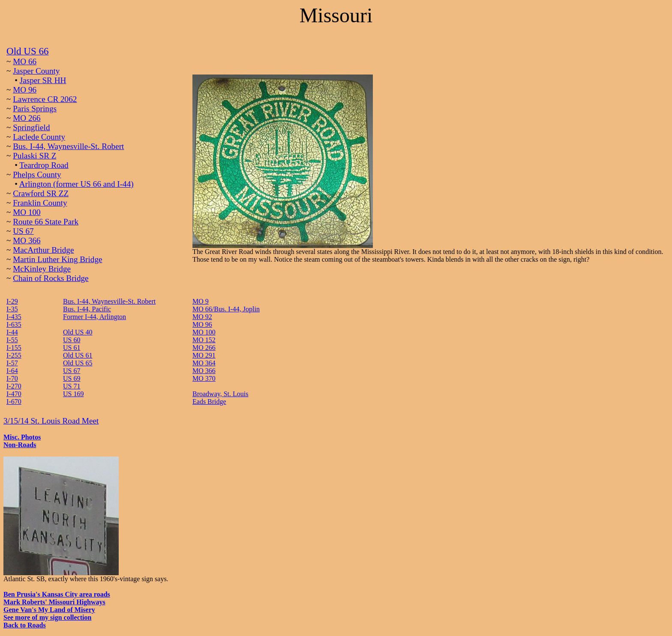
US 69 (72, 378)
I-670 (14, 402)
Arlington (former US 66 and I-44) (76, 184)
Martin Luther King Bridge (57, 259)
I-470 (14, 394)
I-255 (14, 355)
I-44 (12, 332)
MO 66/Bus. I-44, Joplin (226, 309)
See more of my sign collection (47, 617)
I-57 (12, 363)
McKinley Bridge (42, 269)
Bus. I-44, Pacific (87, 309)
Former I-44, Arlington (94, 317)
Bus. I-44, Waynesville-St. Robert (68, 146)
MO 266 (27, 118)
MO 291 (204, 355)
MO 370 (204, 378)
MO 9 (201, 301)
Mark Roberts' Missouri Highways (54, 602)
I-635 (14, 324)
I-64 (12, 371)
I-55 (12, 340)
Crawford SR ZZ (41, 193)
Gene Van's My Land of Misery (49, 610)
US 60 (72, 340)
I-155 (14, 348)
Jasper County (36, 71)
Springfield (31, 127)
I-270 (14, 386)
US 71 (72, 386)
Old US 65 (78, 363)
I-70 (12, 378)
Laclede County (39, 137)
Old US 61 (78, 355)
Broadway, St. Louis (220, 394)
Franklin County (40, 203)
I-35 (12, 309)
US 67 (23, 231)
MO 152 (204, 340)
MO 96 (25, 90)
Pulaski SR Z (34, 156)
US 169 (73, 394)
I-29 (12, 301)
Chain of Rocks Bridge (51, 278)
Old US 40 (78, 332)
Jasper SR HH (43, 80)
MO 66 (25, 61)
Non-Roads (20, 445)
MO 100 (27, 212)
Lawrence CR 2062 (45, 99)
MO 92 (202, 317)
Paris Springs (35, 109)
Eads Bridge (209, 402)
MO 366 (27, 240)
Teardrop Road (44, 165)
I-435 (14, 317)
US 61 (72, 348)
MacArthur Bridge (43, 250)
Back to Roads (25, 625)
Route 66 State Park (46, 222)
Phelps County (37, 175)
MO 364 (204, 363)
